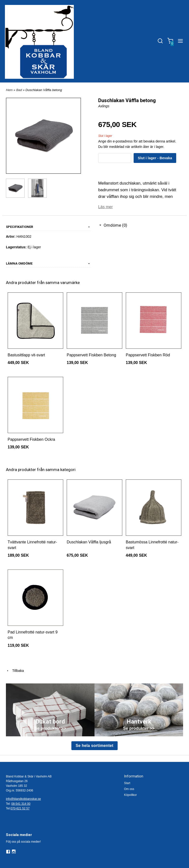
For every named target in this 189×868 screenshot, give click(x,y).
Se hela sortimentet (94, 745)
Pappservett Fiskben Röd (148, 355)
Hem (9, 90)
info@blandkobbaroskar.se (23, 799)
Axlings (104, 106)
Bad (20, 90)
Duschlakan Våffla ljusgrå (89, 542)
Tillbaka (15, 670)
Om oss (129, 789)
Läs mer (106, 207)
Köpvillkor (130, 795)
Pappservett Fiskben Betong (91, 355)
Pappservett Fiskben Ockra (31, 439)
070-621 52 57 (20, 808)
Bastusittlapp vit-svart (26, 355)
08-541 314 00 (21, 804)
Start (127, 783)
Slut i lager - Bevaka (155, 158)
